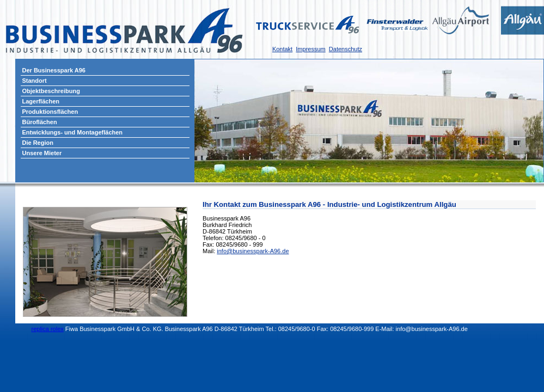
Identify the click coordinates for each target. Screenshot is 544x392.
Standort (35, 81)
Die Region (38, 143)
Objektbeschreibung (51, 91)
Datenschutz (346, 49)
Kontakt (282, 49)
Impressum (310, 49)
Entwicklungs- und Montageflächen (73, 132)
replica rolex (48, 329)
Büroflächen (40, 122)
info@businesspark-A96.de (253, 251)
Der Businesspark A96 (54, 70)
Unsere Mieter (42, 153)
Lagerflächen (41, 101)
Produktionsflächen (50, 112)
